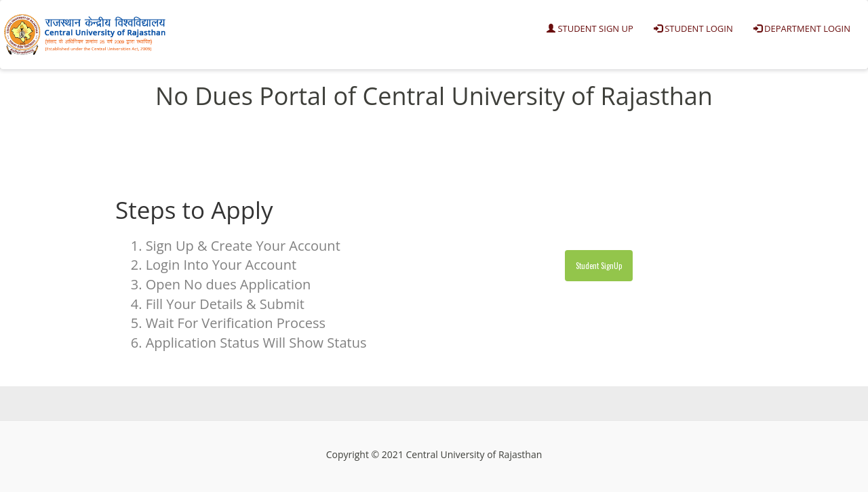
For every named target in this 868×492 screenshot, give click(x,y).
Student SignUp (599, 266)
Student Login (693, 28)
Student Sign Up (590, 28)
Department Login (802, 28)
